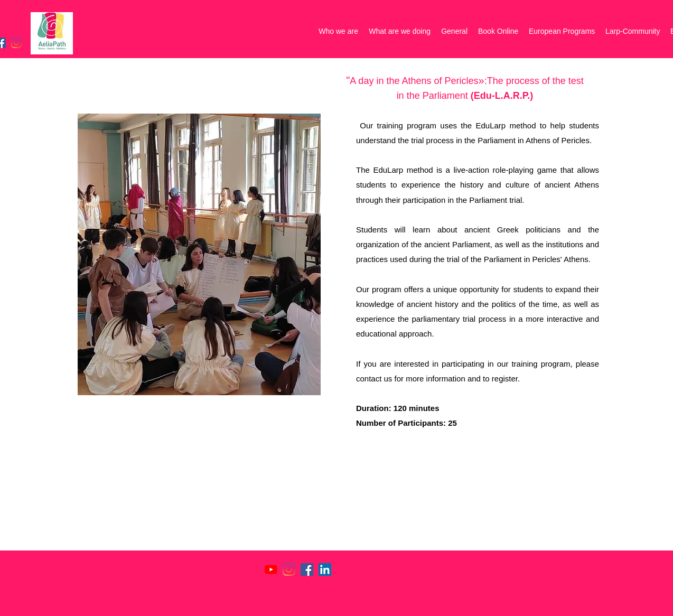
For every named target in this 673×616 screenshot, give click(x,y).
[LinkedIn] (325, 570)
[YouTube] (271, 570)
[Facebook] (307, 570)
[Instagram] (16, 43)
